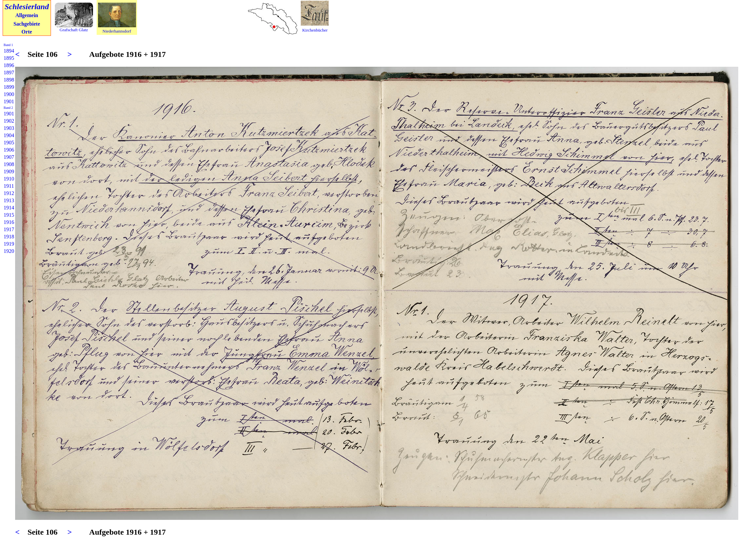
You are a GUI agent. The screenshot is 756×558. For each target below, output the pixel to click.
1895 (9, 58)
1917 (9, 229)
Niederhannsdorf (117, 31)
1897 (9, 73)
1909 (9, 171)
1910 (9, 179)
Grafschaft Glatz (74, 30)
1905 (9, 143)
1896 (9, 65)
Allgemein (27, 15)
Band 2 (8, 108)
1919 (9, 244)
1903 (9, 128)
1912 (9, 193)
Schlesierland (27, 7)
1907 (9, 157)
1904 (9, 135)
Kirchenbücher (315, 30)
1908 (9, 164)
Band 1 (8, 45)
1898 (9, 80)
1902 (9, 121)
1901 (9, 101)
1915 (9, 215)
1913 (9, 200)
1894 (9, 51)
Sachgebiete (27, 24)
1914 (9, 208)
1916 (9, 222)
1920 (9, 251)
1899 (9, 87)
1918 (9, 237)
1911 (9, 186)
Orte (27, 32)
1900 (9, 94)
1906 (9, 150)
